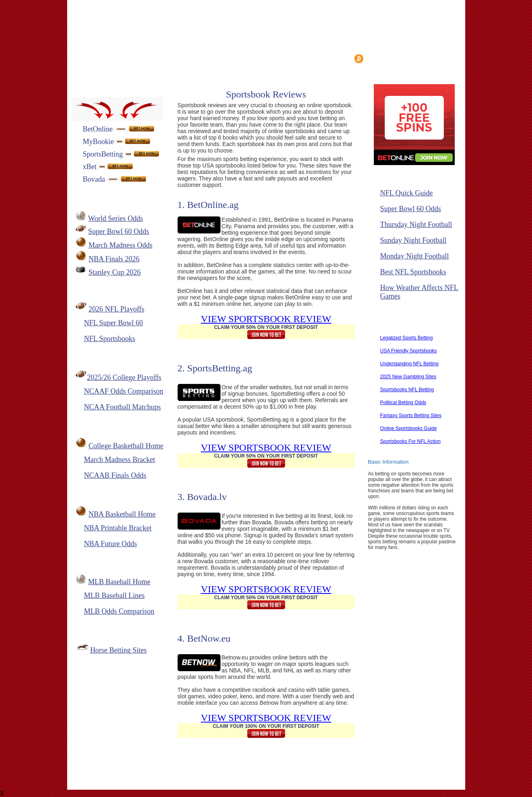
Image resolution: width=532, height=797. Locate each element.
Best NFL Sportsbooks (413, 272)
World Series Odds (116, 218)
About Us (162, 775)
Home (88, 58)
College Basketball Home (126, 446)
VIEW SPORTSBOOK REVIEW (266, 319)
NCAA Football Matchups (123, 407)
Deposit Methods (174, 58)
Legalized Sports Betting (407, 338)
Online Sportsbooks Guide (409, 428)
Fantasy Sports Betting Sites (411, 415)
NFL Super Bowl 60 (114, 323)
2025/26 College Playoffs (124, 377)
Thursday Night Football (416, 225)
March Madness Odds (121, 245)
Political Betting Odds (403, 403)
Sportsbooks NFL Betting (407, 390)
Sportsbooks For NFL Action (411, 441)
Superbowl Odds (102, 73)
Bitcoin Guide (378, 59)
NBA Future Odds (111, 544)
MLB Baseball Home (119, 582)
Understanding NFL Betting (409, 364)
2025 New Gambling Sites (408, 377)
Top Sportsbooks (316, 58)
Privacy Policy (293, 775)
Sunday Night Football (413, 240)
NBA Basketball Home (122, 514)
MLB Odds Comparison (119, 611)
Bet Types (226, 58)
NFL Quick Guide (407, 193)
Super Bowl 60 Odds (119, 231)
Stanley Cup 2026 (115, 272)
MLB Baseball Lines (114, 596)
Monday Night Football (415, 256)
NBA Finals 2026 (114, 259)
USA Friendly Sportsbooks (409, 351)
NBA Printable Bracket (118, 528)
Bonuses (266, 58)
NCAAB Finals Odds (115, 475)
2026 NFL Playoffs (117, 309)
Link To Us (246, 775)
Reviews (124, 58)
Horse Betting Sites (119, 650)
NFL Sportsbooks (110, 339)
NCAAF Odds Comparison (124, 391)
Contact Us (204, 775)
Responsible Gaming (355, 775)
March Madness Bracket (120, 460)
